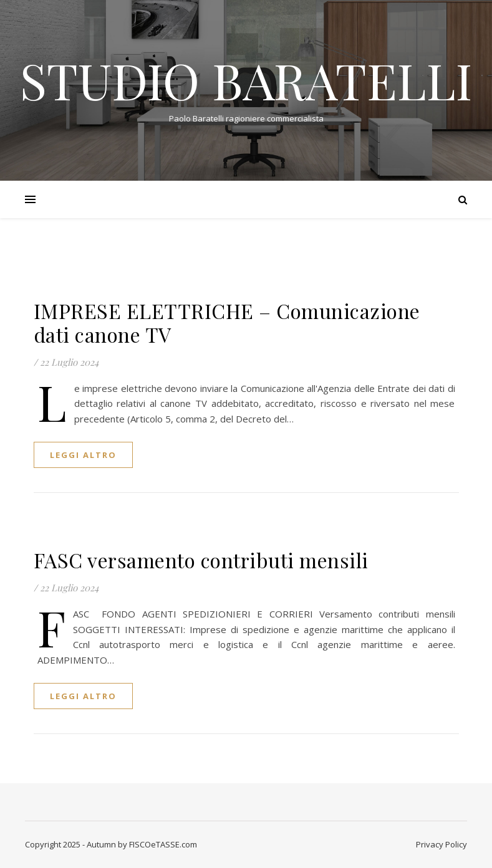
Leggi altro (83, 455)
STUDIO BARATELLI (246, 80)
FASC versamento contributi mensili (201, 560)
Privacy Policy (441, 844)
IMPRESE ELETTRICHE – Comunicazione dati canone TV (227, 322)
